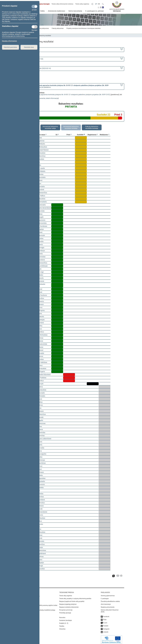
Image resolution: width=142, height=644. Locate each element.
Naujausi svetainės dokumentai (69, 606)
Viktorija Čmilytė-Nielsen (40, 150)
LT (96, 4)
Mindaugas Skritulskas (39, 335)
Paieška (62, 625)
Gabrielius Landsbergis (40, 266)
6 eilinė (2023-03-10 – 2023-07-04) (31, 59)
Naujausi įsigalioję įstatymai (68, 603)
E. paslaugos (105, 597)
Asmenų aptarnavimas (108, 594)
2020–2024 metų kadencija (29, 49)
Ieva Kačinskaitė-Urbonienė (41, 375)
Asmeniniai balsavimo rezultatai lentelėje (71, 127)
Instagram (106, 628)
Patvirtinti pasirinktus (10, 47)
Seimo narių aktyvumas (42, 28)
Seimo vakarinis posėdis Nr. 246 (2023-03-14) (35, 68)
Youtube (106, 624)
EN (99, 4)
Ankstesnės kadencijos (57, 11)
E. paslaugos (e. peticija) (95, 11)
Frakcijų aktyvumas (58, 28)
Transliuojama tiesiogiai (40, 4)
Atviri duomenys (106, 603)
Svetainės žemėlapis (66, 619)
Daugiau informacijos (9, 41)
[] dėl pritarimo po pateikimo (64, 86)
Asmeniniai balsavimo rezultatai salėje (50, 127)
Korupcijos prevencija (66, 609)
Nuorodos (62, 616)
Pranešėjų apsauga (65, 611)
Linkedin (106, 631)
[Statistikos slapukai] (35, 27)
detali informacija (52, 98)
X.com (105, 621)
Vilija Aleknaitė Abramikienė (41, 208)
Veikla (42, 11)
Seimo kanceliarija (75, 11)
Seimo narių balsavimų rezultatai (41, 36)
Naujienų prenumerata (108, 606)
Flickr (105, 618)
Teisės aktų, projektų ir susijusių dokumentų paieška (75, 597)
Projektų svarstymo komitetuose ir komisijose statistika (83, 28)
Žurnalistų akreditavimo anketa (110, 600)
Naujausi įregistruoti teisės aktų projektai (72, 600)
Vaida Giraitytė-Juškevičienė (41, 439)
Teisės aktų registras (82, 4)
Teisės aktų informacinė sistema (62, 4)
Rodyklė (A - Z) (64, 622)
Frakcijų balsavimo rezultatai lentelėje (92, 127)
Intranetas (62, 628)
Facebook (106, 615)
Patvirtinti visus (29, 47)
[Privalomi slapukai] (35, 6)
